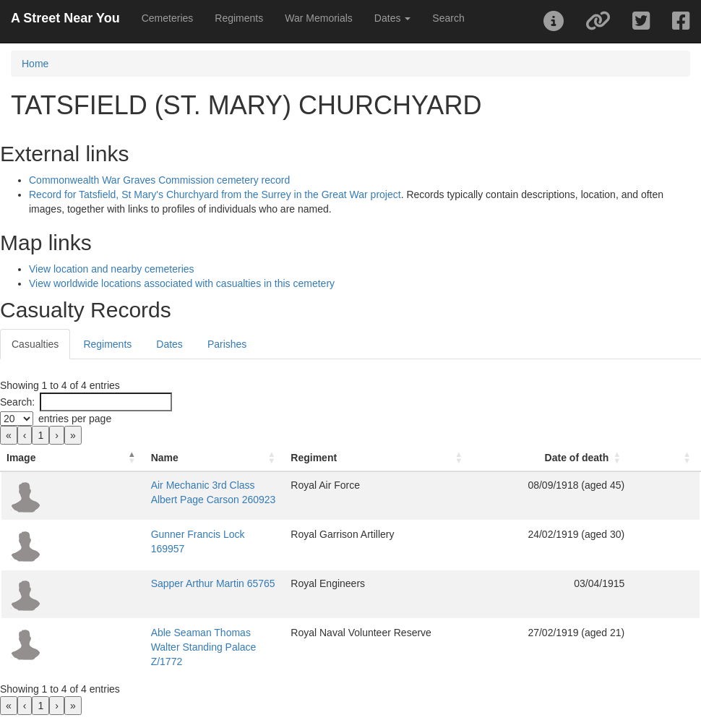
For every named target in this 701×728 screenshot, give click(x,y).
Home (35, 64)
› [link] (57, 435)
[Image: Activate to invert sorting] (35, 458)
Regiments (239, 18)
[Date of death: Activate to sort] (603, 458)
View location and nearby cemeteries (112, 269)
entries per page (75, 419)
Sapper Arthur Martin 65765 (137, 583)
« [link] (9, 435)
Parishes (227, 344)
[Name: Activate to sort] (213, 458)
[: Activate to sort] (684, 458)
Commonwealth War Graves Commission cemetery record (159, 180)
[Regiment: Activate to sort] (448, 458)
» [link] (73, 435)
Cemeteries (168, 18)
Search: (17, 402)
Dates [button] (392, 18)
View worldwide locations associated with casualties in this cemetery (182, 283)
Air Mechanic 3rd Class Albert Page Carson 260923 (190, 485)
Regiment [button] (386, 458)
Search (448, 18)
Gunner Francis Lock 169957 (140, 534)
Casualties (35, 344)
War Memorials (319, 18)
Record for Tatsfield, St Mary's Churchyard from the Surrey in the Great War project (215, 194)
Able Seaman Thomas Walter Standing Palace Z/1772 (195, 633)
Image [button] (21, 458)
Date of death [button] (614, 458)
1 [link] (40, 435)
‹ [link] (25, 435)
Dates (169, 344)
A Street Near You (65, 18)
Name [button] (88, 458)
